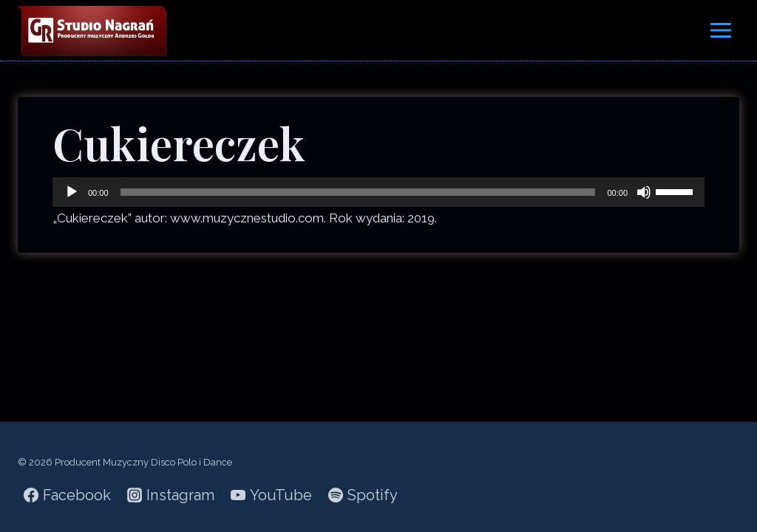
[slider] (358, 192)
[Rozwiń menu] (720, 30)
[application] (378, 192)
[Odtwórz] (72, 192)
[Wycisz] (644, 192)
